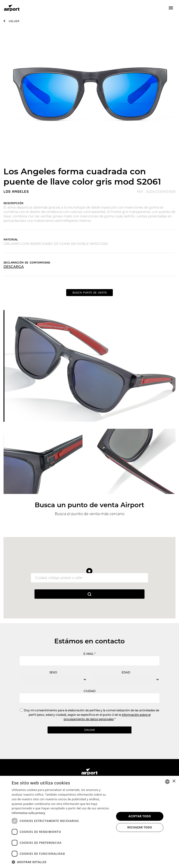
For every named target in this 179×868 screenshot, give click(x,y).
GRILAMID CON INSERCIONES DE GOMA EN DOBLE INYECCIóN (56, 244)
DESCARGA (14, 267)
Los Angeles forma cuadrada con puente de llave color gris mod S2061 (82, 176)
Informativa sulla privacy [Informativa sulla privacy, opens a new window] (28, 813)
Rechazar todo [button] (140, 827)
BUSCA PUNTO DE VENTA (90, 293)
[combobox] (167, 782)
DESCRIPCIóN (13, 203)
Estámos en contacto (89, 641)
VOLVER (14, 21)
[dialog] (89, 822)
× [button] (174, 781)
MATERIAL (11, 240)
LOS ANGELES (16, 192)
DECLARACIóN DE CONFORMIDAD (27, 263)
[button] (62, 862)
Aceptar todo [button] (140, 816)
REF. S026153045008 (156, 192)
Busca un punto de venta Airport (89, 505)
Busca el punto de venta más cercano (90, 514)
